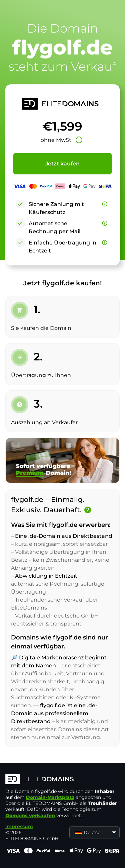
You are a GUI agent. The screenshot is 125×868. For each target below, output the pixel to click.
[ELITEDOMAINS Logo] (62, 780)
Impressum (19, 826)
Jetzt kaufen (62, 164)
